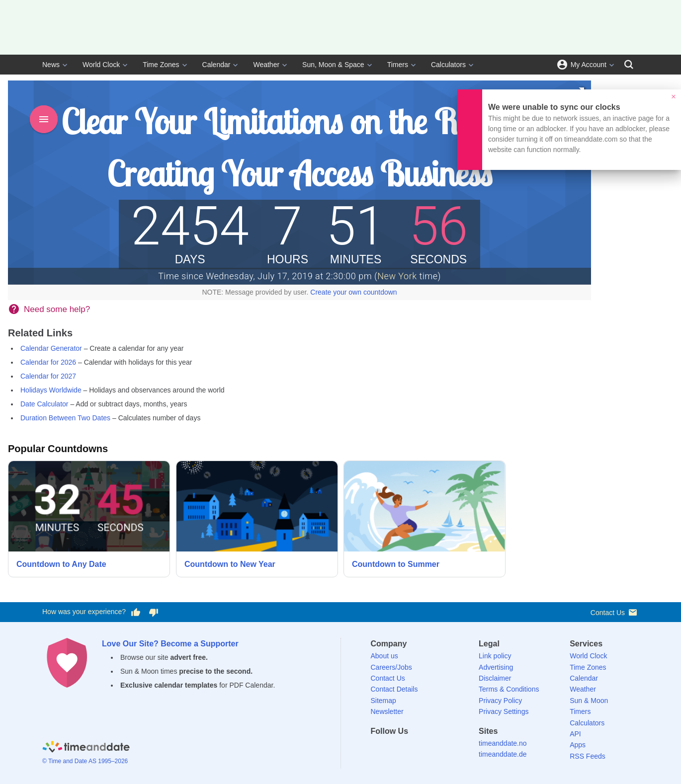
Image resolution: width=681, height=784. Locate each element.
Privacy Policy (500, 701)
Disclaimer (495, 678)
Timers (398, 65)
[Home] (86, 748)
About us (384, 656)
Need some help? (57, 309)
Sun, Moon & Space (333, 65)
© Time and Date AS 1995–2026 (85, 761)
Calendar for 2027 (48, 376)
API (575, 734)
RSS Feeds (588, 756)
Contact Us (615, 612)
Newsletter (387, 711)
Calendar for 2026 (48, 362)
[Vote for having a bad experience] (154, 612)
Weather (266, 65)
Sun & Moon (589, 701)
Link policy (495, 656)
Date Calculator (44, 404)
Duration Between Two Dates (65, 418)
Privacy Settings (504, 711)
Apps (578, 745)
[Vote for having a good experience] (136, 612)
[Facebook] (378, 749)
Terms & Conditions (509, 689)
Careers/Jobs (391, 667)
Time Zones (161, 65)
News (51, 65)
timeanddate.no (503, 743)
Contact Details (394, 689)
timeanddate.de (503, 754)
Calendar (216, 65)
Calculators (448, 65)
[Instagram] (429, 749)
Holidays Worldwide (51, 390)
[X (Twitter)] (395, 749)
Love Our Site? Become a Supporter (170, 644)
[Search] (629, 65)
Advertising (496, 667)
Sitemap (383, 701)
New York (397, 276)
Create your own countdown (353, 292)
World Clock (101, 65)
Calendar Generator (51, 348)
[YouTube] (446, 749)
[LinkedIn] (412, 749)
